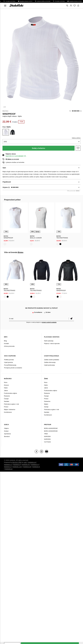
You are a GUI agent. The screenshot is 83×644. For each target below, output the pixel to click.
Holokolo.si (8, 467)
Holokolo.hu (26, 465)
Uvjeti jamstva (8, 362)
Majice (46, 404)
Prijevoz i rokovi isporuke (52, 344)
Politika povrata (9, 360)
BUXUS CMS (17, 462)
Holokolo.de (27, 467)
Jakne (6, 391)
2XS (5, 142)
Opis (4, 168)
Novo (6, 382)
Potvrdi (71, 319)
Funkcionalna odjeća (10, 393)
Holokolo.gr (9, 469)
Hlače (6, 388)
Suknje (46, 407)
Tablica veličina (76, 138)
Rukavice (7, 396)
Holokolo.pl (17, 465)
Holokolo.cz (8, 465)
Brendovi (7, 436)
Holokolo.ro (35, 465)
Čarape (6, 399)
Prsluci (6, 407)
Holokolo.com (17, 467)
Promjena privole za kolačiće (13, 368)
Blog (5, 341)
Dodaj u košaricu (39, 148)
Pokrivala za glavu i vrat (11, 404)
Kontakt (6, 344)
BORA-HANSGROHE (51, 428)
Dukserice (47, 401)
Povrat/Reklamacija (10, 365)
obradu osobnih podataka (49, 322)
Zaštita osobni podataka (52, 360)
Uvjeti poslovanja (49, 365)
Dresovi (6, 385)
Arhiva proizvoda (9, 346)
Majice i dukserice (10, 409)
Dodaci (6, 431)
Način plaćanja (49, 341)
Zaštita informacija (50, 362)
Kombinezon (8, 412)
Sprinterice (7, 434)
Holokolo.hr (36, 467)
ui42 (25, 462)
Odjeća (6, 428)
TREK (46, 434)
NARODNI (47, 436)
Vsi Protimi (47, 442)
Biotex (5, 111)
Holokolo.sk (32, 462)
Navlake (7, 401)
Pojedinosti (7, 182)
